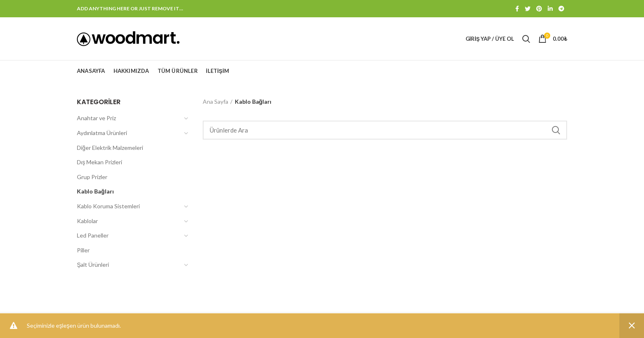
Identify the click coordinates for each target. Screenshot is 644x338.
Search (556, 130)
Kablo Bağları (95, 191)
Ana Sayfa (215, 101)
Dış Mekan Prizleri (100, 162)
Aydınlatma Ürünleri (102, 133)
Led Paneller (93, 235)
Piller (83, 250)
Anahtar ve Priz (96, 118)
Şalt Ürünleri (93, 265)
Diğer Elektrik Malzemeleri (110, 148)
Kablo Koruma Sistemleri (108, 206)
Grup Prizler (92, 177)
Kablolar (87, 221)
